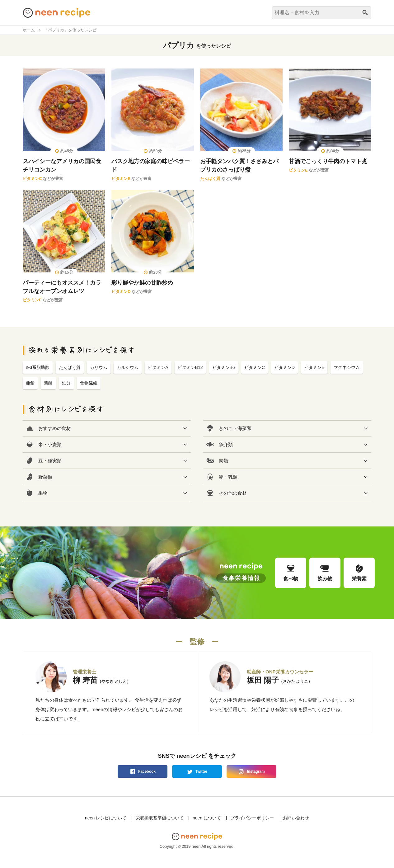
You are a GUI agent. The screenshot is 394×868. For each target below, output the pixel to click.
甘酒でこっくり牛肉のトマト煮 (328, 161)
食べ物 (291, 572)
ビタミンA (158, 367)
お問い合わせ (296, 818)
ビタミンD (121, 292)
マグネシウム (347, 367)
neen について (207, 818)
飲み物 (325, 572)
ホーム (29, 30)
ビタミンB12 (190, 367)
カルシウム (128, 367)
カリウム (99, 367)
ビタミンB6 (224, 367)
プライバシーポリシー (252, 818)
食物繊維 (89, 383)
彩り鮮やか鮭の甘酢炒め (142, 283)
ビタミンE (121, 179)
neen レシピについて (106, 818)
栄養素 (359, 572)
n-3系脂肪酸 (38, 367)
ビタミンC (32, 179)
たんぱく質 (210, 179)
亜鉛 (30, 383)
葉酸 (48, 383)
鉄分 (66, 383)
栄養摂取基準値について (160, 818)
